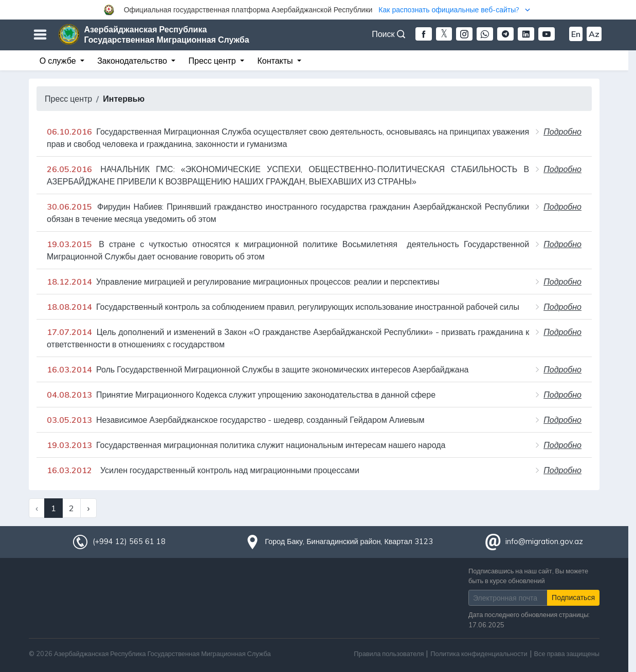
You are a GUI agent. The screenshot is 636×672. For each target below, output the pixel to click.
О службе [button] (59, 61)
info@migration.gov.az (544, 542)
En (576, 34)
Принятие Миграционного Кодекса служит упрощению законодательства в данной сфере (241, 395)
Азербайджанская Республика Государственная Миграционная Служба (167, 34)
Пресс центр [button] (213, 61)
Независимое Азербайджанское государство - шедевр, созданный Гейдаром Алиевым (236, 420)
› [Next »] (88, 508)
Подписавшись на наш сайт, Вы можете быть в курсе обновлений (528, 576)
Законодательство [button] (133, 61)
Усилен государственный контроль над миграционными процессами (203, 470)
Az (594, 34)
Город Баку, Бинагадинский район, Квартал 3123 (349, 542)
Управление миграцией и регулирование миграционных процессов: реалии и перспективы (243, 282)
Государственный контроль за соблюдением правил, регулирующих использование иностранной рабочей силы (283, 307)
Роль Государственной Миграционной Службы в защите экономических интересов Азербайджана (258, 369)
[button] (318, 10)
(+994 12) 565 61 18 (129, 542)
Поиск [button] (388, 34)
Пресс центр (68, 99)
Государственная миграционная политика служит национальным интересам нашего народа (246, 445)
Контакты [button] (276, 61)
